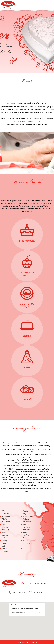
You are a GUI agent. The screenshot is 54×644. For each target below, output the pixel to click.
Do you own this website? (18, 613)
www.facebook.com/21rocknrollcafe (27, 463)
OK (39, 612)
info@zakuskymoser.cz (42, 592)
